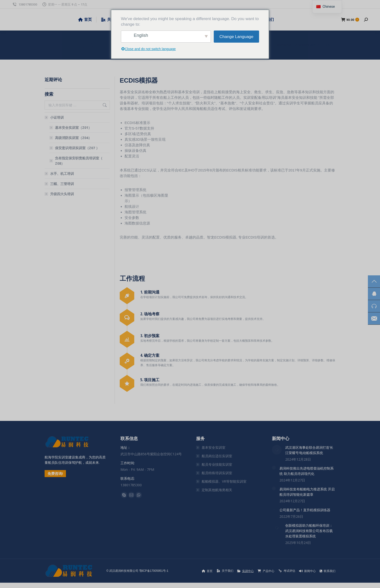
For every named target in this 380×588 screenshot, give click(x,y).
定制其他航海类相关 (217, 490)
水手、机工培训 (62, 174)
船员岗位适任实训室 (217, 456)
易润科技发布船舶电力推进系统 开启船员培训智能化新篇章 (307, 492)
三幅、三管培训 (62, 184)
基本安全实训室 (214, 447)
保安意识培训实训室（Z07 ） (77, 148)
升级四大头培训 (62, 194)
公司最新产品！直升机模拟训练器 (305, 510)
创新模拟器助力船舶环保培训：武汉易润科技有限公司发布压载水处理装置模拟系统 (309, 531)
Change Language (237, 37)
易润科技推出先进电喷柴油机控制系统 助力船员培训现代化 (307, 471)
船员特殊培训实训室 (217, 473)
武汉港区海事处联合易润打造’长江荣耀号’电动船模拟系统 (309, 450)
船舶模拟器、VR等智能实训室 (224, 481)
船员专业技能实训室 (217, 464)
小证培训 (55, 117)
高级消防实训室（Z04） (73, 138)
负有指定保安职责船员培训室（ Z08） (79, 161)
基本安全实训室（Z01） (73, 128)
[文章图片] (277, 450)
